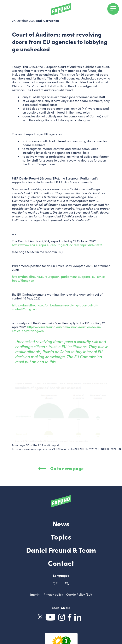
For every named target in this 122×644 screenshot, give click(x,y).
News (61, 523)
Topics (61, 536)
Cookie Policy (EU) (79, 594)
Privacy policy (53, 594)
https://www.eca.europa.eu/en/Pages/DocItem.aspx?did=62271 (57, 245)
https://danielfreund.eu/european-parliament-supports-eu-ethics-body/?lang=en (59, 278)
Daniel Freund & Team (61, 550)
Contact (61, 563)
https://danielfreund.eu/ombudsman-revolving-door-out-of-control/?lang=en (55, 307)
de (55, 583)
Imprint (35, 594)
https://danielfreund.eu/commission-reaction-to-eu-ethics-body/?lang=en (57, 329)
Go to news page (61, 468)
